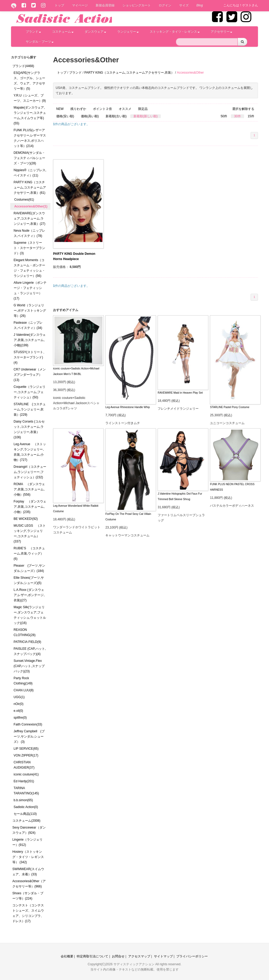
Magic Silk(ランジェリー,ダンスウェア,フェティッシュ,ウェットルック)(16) (30, 615)
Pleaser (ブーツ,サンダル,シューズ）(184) (29, 568)
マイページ (80, 5)
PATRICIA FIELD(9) (27, 642)
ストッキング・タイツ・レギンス (175, 32)
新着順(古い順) (116, 116)
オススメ (125, 109)
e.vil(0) (18, 711)
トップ (59, 5)
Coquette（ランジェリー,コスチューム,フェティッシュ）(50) (30, 392)
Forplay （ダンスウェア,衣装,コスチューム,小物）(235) (30, 507)
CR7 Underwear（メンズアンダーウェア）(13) (30, 375)
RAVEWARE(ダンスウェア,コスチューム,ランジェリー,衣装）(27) (30, 219)
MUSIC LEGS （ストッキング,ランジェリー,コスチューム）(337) (30, 534)
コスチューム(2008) (26, 821)
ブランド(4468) (23, 66)
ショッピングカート (137, 5)
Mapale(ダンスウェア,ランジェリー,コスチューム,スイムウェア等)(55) (30, 115)
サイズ (184, 5)
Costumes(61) (24, 200)
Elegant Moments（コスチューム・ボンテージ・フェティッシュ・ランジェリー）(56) (29, 268)
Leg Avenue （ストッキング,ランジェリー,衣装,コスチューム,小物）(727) (30, 452)
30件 (237, 116)
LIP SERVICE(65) (26, 749)
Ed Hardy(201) (24, 781)
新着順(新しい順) (146, 116)
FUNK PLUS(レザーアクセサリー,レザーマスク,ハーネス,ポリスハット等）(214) (30, 138)
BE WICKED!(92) (26, 519)
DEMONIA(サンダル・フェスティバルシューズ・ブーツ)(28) (29, 158)
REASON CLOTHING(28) (25, 632)
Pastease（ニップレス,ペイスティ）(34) (28, 325)
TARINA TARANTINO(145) (26, 791)
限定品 (143, 109)
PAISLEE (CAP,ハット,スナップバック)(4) (30, 651)
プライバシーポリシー (192, 956)
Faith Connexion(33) (28, 724)
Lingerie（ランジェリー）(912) (27, 842)
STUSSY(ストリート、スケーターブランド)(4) (30, 357)
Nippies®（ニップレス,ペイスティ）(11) (30, 173)
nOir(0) (19, 704)
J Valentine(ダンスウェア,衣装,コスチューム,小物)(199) (30, 340)
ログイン (165, 5)
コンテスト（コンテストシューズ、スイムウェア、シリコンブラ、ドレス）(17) (28, 913)
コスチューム (63, 32)
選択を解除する (243, 109)
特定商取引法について (92, 956)
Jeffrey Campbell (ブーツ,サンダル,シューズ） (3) (29, 737)
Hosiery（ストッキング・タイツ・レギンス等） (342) (28, 857)
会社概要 (67, 956)
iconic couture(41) (26, 774)
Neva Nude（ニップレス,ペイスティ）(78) (29, 233)
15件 (251, 116)
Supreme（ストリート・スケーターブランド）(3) (29, 248)
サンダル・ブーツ (40, 42)
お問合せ (118, 956)
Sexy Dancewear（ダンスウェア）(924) (29, 830)
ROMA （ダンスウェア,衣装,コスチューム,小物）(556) (29, 489)
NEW (60, 109)
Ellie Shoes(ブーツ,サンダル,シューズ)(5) (29, 580)
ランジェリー (128, 32)
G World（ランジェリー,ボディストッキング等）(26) (30, 311)
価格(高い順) (90, 116)
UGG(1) (19, 697)
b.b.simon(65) (23, 800)
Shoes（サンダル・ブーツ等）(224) (28, 896)
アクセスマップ (139, 956)
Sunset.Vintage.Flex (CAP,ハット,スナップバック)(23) (29, 666)
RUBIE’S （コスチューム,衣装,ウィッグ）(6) (29, 554)
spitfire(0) (20, 718)
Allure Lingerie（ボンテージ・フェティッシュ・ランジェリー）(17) (30, 291)
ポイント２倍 (102, 109)
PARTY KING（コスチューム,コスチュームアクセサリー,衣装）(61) (30, 187)
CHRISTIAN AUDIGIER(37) (24, 765)
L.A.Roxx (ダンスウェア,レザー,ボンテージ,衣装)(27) (29, 595)
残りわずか (78, 109)
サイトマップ (163, 956)
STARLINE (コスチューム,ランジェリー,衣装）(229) (30, 409)
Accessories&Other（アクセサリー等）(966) (29, 884)
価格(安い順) (65, 116)
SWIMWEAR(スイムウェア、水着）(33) (28, 872)
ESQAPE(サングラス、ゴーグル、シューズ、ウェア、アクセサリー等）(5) (29, 81)
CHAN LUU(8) (24, 690)
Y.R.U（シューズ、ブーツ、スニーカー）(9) (30, 98)
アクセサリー (221, 32)
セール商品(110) (25, 814)
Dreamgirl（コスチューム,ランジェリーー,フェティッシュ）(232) (30, 472)
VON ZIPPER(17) (26, 755)
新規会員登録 (105, 5)
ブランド (33, 32)
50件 (224, 116)
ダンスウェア (95, 32)
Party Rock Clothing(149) (23, 681)
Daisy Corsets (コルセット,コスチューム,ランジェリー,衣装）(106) (29, 429)
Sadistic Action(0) (26, 807)
